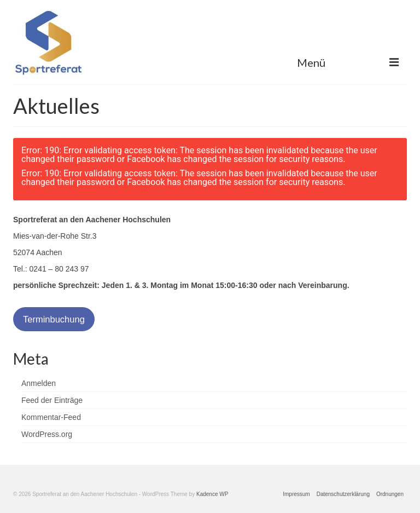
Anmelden (39, 383)
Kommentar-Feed (51, 417)
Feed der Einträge (52, 400)
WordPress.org (47, 434)
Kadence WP (212, 494)
